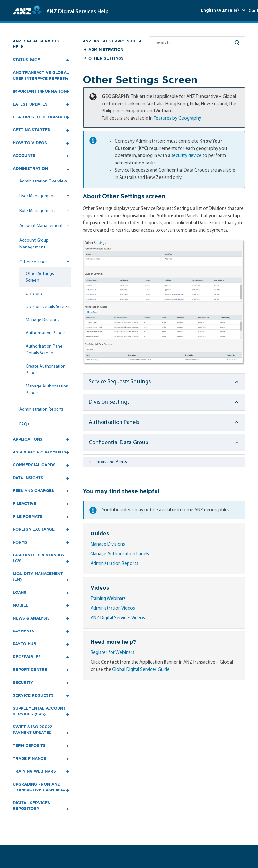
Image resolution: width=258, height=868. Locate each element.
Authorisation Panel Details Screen (45, 350)
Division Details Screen (48, 307)
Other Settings (106, 58)
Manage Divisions (43, 320)
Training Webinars (108, 599)
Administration (106, 49)
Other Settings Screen (40, 277)
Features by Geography (177, 119)
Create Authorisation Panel (46, 370)
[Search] (197, 43)
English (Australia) (221, 10)
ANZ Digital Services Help (36, 44)
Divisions (34, 294)
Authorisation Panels (46, 333)
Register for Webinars (112, 653)
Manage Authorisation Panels (47, 390)
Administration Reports (114, 564)
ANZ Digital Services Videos (118, 618)
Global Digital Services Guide (141, 670)
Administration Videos (113, 608)
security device (186, 156)
